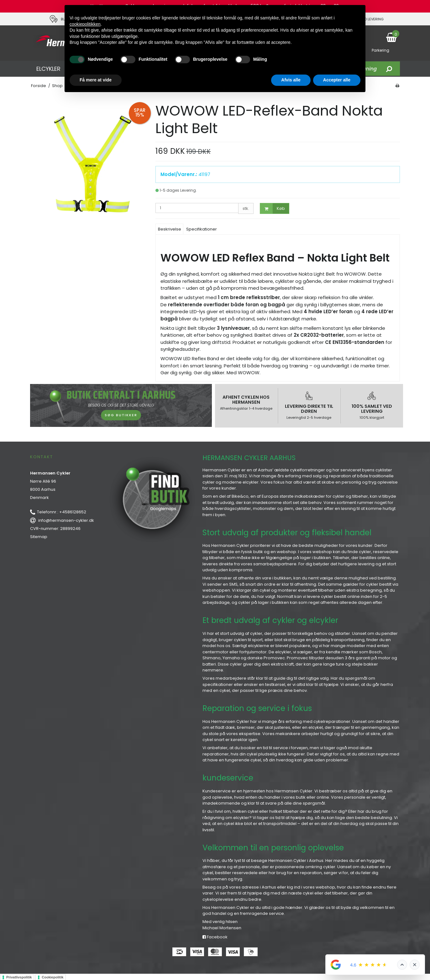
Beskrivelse (170, 229)
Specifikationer (202, 229)
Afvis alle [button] (291, 80)
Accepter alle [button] (337, 80)
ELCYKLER (48, 69)
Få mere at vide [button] (96, 80)
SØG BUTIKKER (121, 415)
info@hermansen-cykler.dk (66, 520)
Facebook (215, 937)
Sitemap (39, 537)
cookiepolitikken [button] (85, 24)
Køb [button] (273, 208)
